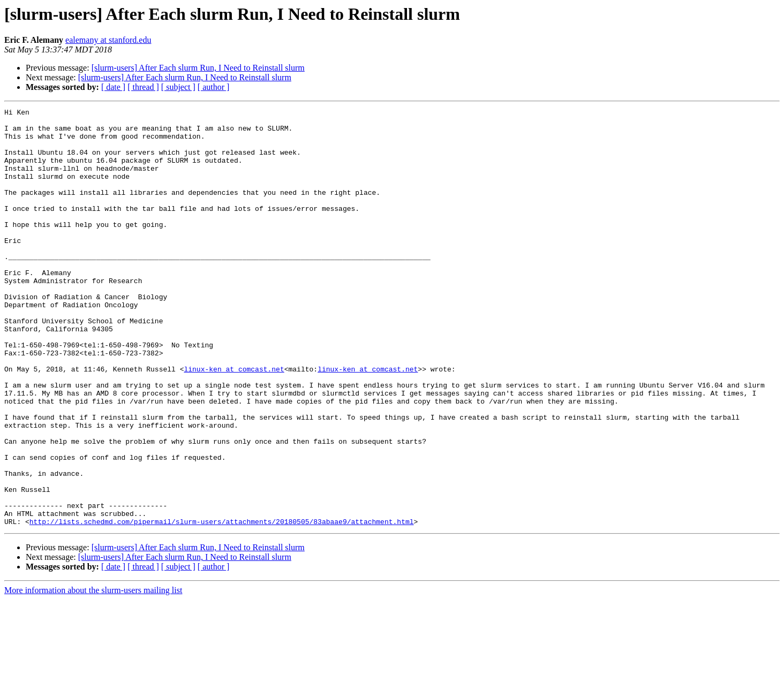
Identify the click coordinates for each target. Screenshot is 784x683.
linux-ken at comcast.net (234, 422)
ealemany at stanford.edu (108, 40)
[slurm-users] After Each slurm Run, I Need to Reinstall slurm (198, 68)
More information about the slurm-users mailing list (93, 674)
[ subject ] (178, 87)
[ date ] (113, 87)
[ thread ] (143, 87)
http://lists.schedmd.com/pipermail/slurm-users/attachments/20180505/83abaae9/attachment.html (222, 605)
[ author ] (214, 87)
